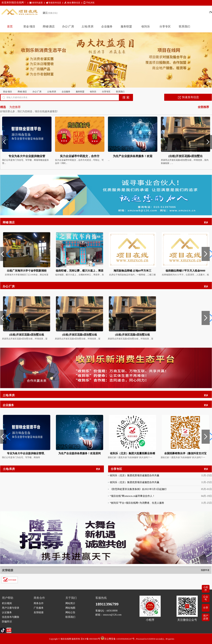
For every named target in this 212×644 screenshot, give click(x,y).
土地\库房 (52, 92)
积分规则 (7, 603)
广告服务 (39, 608)
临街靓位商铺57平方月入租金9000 (185, 271)
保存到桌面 (37, 3)
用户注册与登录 (11, 608)
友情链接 (39, 612)
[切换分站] (53, 13)
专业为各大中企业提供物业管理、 (27, 453)
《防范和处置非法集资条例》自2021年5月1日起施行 (138, 492)
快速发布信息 (55, 3)
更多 (206, 222)
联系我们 (120, 92)
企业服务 (66, 92)
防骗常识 (7, 622)
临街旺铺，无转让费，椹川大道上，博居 (80, 271)
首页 (10, 26)
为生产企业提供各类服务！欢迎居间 (80, 453)
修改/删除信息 (74, 3)
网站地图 (70, 608)
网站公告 (70, 612)
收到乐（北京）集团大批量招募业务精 (133, 453)
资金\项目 (7, 92)
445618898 (112, 611)
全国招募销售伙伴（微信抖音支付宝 (185, 453)
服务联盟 (80, 92)
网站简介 (70, 603)
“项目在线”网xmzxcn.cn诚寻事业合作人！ (132, 499)
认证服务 (7, 612)
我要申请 (205, 570)
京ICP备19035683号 (90, 639)
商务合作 (39, 603)
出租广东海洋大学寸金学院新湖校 (27, 271)
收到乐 (93, 92)
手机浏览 (90, 3)
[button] (4, 254)
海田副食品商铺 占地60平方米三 (132, 271)
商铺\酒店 (22, 92)
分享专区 (106, 92)
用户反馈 (206, 617)
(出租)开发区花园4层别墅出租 (27, 335)
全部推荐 (203, 107)
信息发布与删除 (11, 617)
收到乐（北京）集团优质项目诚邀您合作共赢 (135, 478)
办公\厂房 (37, 92)
